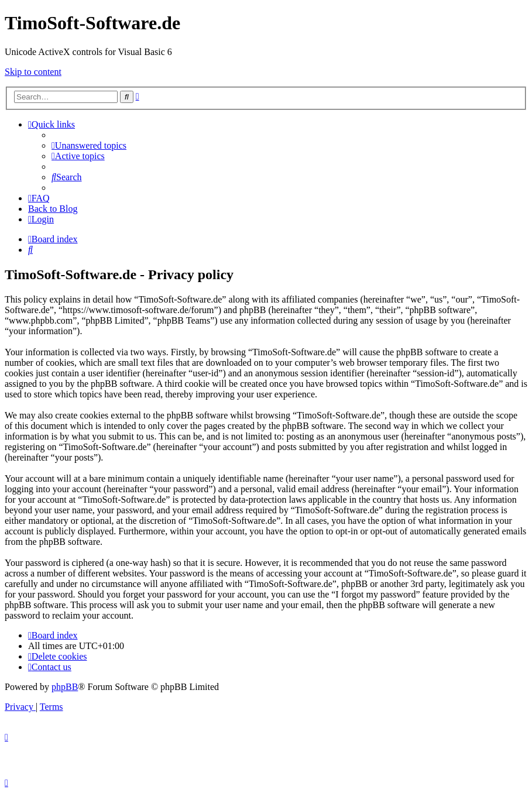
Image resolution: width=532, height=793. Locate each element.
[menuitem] (89, 145)
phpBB (65, 687)
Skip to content (33, 72)
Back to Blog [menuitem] (53, 209)
